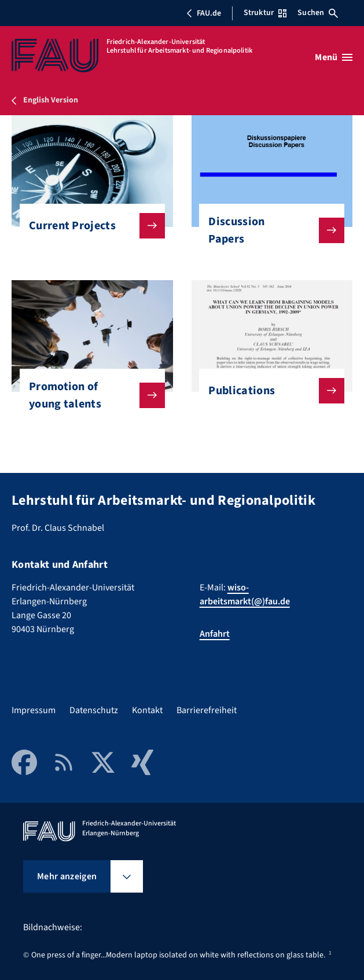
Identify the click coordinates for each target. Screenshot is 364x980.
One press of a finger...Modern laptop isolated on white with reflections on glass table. (178, 955)
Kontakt (147, 710)
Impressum (34, 710)
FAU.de (204, 13)
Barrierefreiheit (207, 710)
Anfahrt (215, 634)
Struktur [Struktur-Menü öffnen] (265, 13)
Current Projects (88, 226)
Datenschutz (94, 710)
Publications (267, 391)
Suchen (318, 13)
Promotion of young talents (88, 395)
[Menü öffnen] (334, 57)
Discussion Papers (267, 230)
